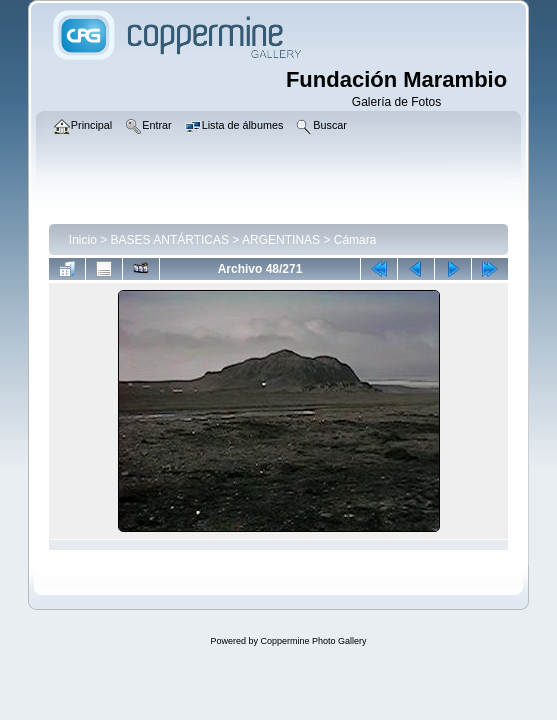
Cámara (355, 240)
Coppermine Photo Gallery (313, 641)
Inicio (83, 240)
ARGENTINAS (281, 240)
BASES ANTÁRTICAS (170, 240)
